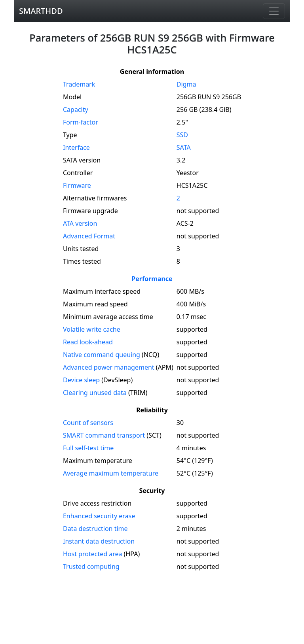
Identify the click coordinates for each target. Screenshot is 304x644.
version (80, 223)
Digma (186, 84)
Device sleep (81, 380)
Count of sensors (88, 423)
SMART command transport (104, 435)
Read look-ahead (88, 342)
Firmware (77, 185)
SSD (182, 135)
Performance (152, 279)
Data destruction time (95, 529)
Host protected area (93, 554)
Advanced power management (109, 367)
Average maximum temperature (111, 473)
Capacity (76, 110)
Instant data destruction (99, 541)
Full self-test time (88, 448)
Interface (76, 147)
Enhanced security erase (99, 516)
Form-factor (81, 122)
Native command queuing (102, 355)
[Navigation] (274, 11)
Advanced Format (89, 236)
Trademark (79, 84)
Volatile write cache (92, 329)
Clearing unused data (95, 393)
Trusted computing (91, 567)
